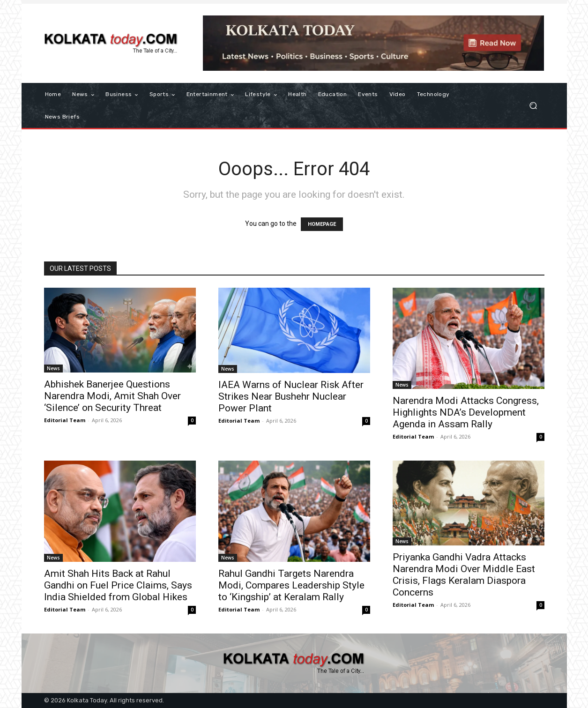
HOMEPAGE (322, 224)
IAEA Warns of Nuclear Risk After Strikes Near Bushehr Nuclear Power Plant (291, 396)
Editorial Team (65, 420)
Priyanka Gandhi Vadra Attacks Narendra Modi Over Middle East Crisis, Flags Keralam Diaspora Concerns (464, 575)
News (53, 368)
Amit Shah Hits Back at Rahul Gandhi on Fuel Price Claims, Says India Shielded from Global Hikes (118, 585)
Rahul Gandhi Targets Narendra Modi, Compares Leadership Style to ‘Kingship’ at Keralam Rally (291, 585)
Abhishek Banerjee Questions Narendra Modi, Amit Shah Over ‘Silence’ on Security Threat (112, 396)
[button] (533, 106)
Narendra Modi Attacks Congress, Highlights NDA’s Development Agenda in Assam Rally (466, 412)
